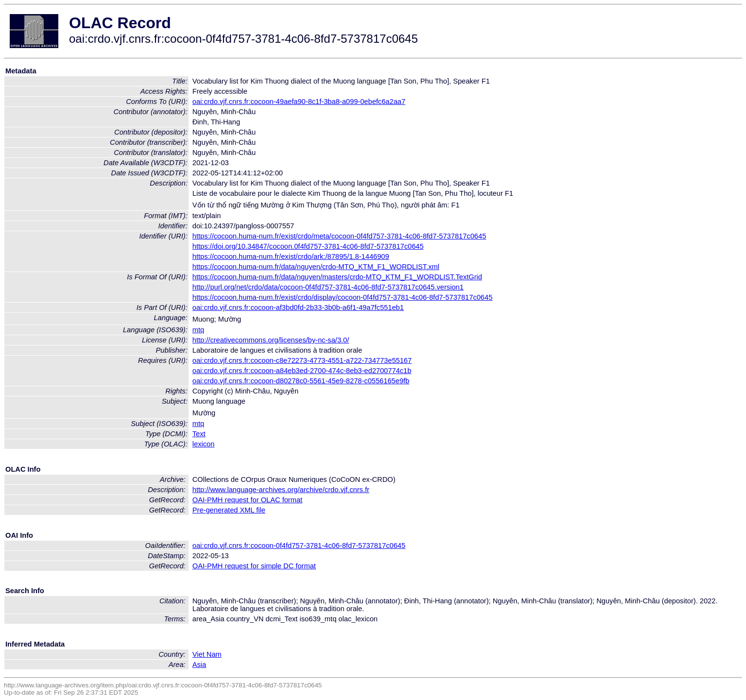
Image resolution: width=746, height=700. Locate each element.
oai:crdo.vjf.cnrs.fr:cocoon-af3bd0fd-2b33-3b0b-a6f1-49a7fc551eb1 (298, 307)
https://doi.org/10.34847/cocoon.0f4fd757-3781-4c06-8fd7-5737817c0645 (308, 246)
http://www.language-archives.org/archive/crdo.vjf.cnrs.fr (281, 490)
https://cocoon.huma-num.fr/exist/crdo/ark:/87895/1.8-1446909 (291, 256)
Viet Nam (207, 654)
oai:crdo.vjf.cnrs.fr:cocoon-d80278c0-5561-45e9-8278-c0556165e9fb (301, 381)
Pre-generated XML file (229, 510)
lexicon (204, 444)
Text (199, 434)
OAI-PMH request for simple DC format (254, 566)
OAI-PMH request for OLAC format (247, 500)
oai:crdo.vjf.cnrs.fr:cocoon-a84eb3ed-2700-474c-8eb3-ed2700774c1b (302, 371)
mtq (198, 330)
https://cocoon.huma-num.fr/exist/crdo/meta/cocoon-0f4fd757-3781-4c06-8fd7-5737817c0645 (339, 236)
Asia (200, 665)
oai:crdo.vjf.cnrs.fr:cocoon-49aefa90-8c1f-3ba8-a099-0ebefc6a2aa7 (299, 102)
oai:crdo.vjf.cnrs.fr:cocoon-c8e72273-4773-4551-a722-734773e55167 (302, 360)
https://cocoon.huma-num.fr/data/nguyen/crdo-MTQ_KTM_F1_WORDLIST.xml (316, 267)
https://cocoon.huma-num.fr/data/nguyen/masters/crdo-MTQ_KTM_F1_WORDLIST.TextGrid (337, 277)
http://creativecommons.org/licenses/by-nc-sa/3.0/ (271, 340)
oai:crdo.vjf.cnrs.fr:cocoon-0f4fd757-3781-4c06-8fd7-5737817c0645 (299, 546)
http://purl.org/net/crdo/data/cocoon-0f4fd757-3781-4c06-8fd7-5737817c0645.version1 (328, 287)
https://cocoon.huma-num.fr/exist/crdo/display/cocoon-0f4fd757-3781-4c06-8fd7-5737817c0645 (343, 297)
